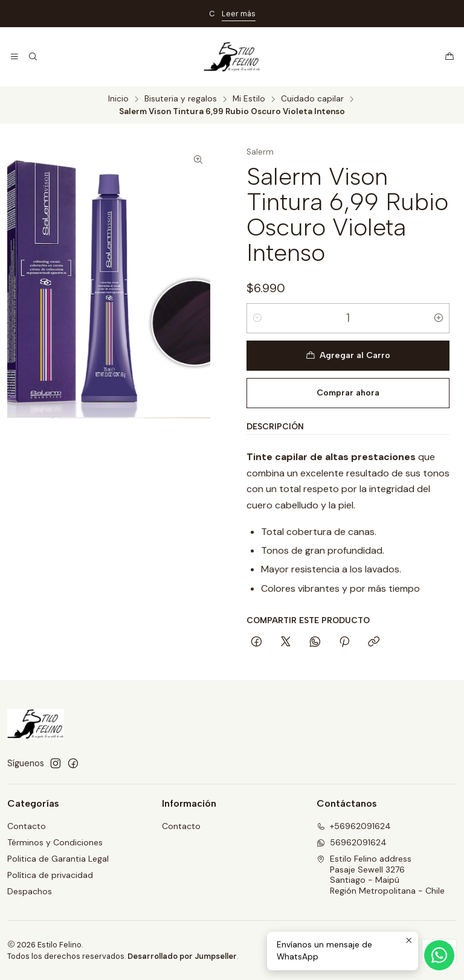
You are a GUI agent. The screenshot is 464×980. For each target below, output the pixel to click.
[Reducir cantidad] (257, 318)
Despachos (30, 891)
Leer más (239, 14)
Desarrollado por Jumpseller (182, 956)
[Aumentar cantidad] (439, 318)
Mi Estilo (249, 99)
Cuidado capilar (312, 99)
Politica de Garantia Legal (58, 859)
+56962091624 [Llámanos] (354, 826)
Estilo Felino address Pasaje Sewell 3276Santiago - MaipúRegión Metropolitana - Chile (381, 875)
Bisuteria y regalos (181, 99)
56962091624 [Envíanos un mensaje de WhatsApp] (352, 842)
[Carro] (449, 57)
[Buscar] (32, 57)
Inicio (118, 99)
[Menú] (14, 57)
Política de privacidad (50, 875)
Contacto (27, 826)
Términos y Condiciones (55, 842)
